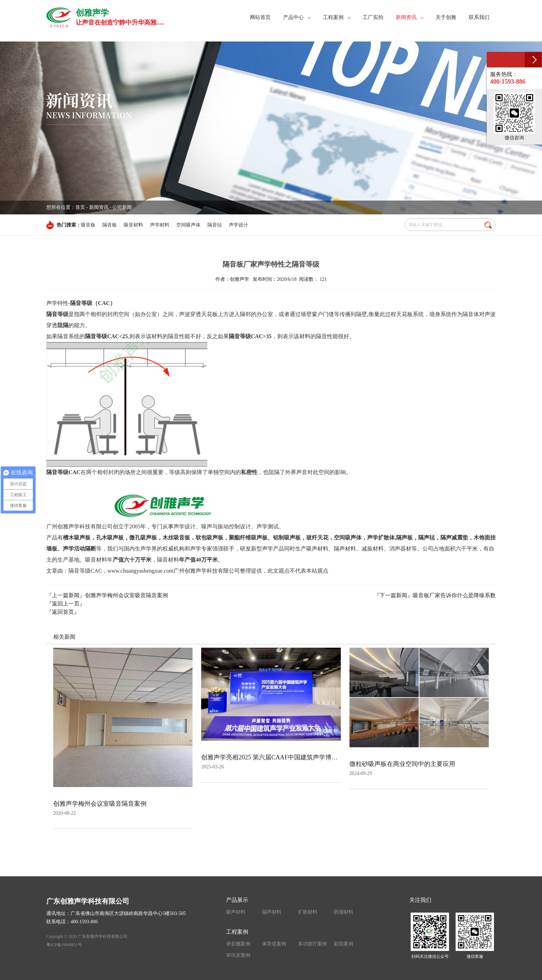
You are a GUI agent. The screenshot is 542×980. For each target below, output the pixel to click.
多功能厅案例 (312, 944)
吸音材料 (133, 225)
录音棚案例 (238, 944)
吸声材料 (236, 912)
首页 (80, 207)
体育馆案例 (274, 944)
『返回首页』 (63, 612)
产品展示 (237, 900)
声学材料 (160, 225)
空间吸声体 (188, 225)
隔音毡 (215, 225)
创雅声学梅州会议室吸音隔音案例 (127, 595)
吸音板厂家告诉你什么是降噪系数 (454, 595)
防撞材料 (344, 912)
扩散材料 (308, 912)
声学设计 (239, 225)
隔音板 (110, 225)
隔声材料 (272, 912)
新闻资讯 (99, 207)
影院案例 (344, 944)
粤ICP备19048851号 (64, 945)
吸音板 (88, 225)
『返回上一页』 (66, 604)
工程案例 (237, 932)
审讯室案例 (238, 955)
